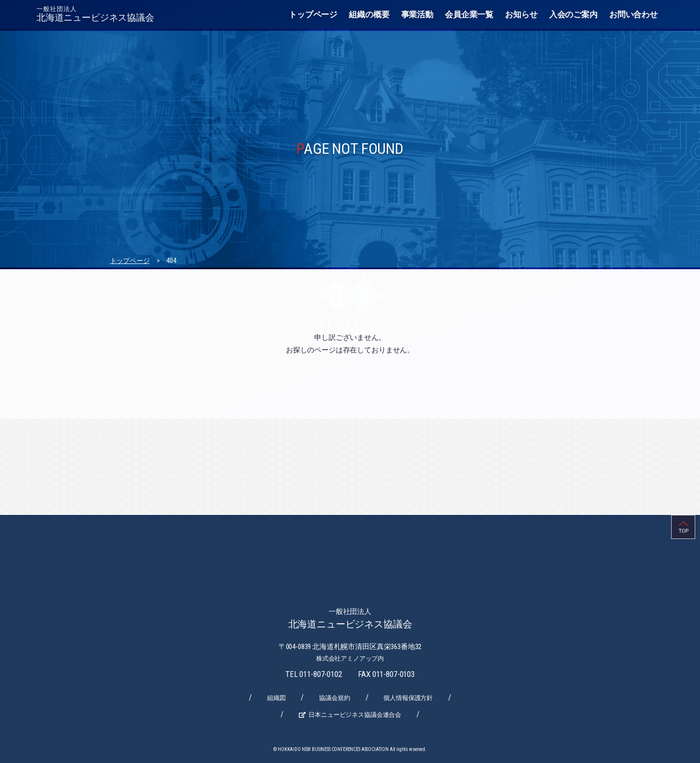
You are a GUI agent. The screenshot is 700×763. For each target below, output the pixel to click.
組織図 (276, 698)
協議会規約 (334, 698)
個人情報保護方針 (408, 698)
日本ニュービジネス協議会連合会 (355, 715)
